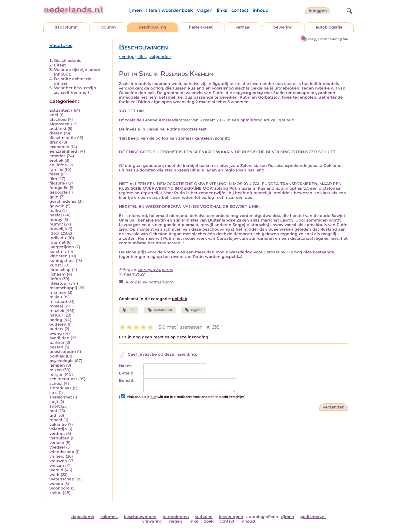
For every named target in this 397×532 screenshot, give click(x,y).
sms (54, 393)
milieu (56, 297)
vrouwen (58, 461)
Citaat (60, 65)
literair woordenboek (170, 10)
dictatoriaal (160, 310)
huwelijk (58, 229)
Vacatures (61, 46)
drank (55, 142)
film (53, 179)
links (222, 10)
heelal (56, 215)
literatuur (59, 283)
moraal (56, 306)
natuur (56, 315)
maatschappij (63, 288)
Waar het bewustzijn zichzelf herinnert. (75, 90)
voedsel (57, 447)
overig (56, 333)
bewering (283, 27)
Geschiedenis (68, 61)
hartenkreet (201, 27)
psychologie (62, 361)
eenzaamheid (63, 151)
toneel (56, 420)
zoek (209, 521)
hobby (56, 220)
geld (54, 197)
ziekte (56, 493)
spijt (54, 402)
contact (240, 10)
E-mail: (126, 373)
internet (57, 242)
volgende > (160, 57)
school (56, 383)
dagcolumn (66, 27)
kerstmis (58, 251)
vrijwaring (152, 521)
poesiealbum (63, 352)
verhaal (243, 27)
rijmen (135, 10)
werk (54, 474)
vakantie (58, 424)
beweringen (231, 517)
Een (129, 310)
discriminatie (63, 138)
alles (142, 57)
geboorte (59, 192)
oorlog (56, 320)
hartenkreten (176, 517)
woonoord (60, 488)
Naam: (125, 366)
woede (56, 484)
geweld (57, 206)
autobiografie (329, 27)
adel (54, 115)
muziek (57, 311)
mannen (58, 292)
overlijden (59, 338)
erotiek (56, 160)
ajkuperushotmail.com (150, 282)
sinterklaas (61, 388)
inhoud (261, 10)
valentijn (58, 429)
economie (59, 147)
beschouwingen (140, 517)
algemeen (60, 124)
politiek (57, 356)
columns (109, 517)
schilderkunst (63, 379)
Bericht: (127, 380)
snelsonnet (61, 397)
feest (54, 174)
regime (194, 310)
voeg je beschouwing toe (328, 39)
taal (53, 411)
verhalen (204, 517)
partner (57, 342)
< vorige (127, 57)
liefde (55, 279)
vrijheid (57, 456)
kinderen (59, 256)
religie (56, 374)
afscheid (58, 119)
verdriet (57, 434)
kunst (55, 265)
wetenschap (62, 479)
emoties (57, 156)
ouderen (58, 324)
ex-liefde (58, 165)
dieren (56, 133)
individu (58, 238)
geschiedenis (63, 201)
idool (54, 233)
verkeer (57, 443)
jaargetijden (62, 247)
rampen (57, 365)
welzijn (57, 465)
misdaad (58, 302)
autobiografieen (262, 517)
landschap (60, 270)
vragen (205, 10)
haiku (55, 210)
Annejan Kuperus (155, 270)
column (108, 27)
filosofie (57, 183)
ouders (56, 329)
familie (56, 169)
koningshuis (62, 261)
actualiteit (60, 110)
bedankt (58, 129)
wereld (56, 470)
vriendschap (62, 452)
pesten (56, 347)
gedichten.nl (313, 517)
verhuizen (59, 438)
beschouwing (152, 27)
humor (56, 224)
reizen (56, 370)
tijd (53, 415)
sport (55, 406)
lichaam (57, 274)
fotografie (59, 188)
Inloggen (318, 11)
